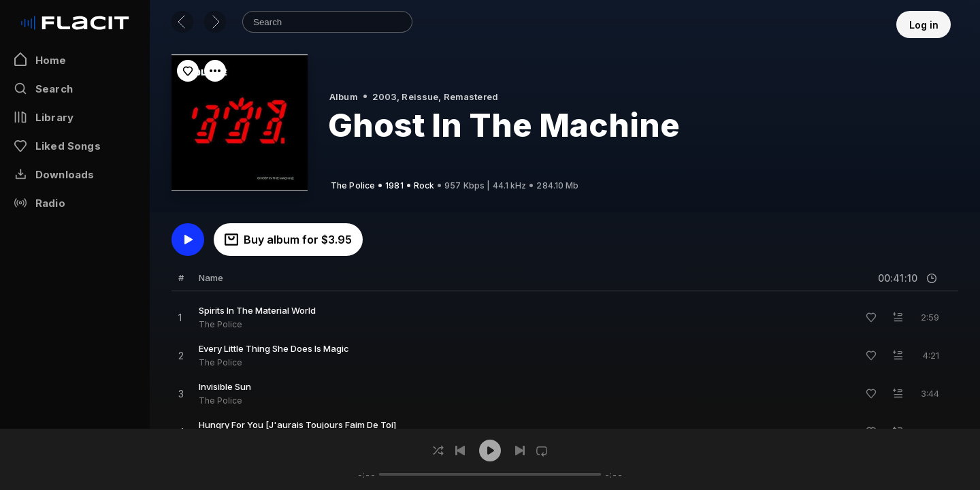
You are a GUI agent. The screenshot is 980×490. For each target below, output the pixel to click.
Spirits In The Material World (257, 310)
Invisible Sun (225, 387)
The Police (220, 324)
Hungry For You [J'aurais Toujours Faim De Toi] (297, 425)
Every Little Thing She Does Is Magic (274, 348)
